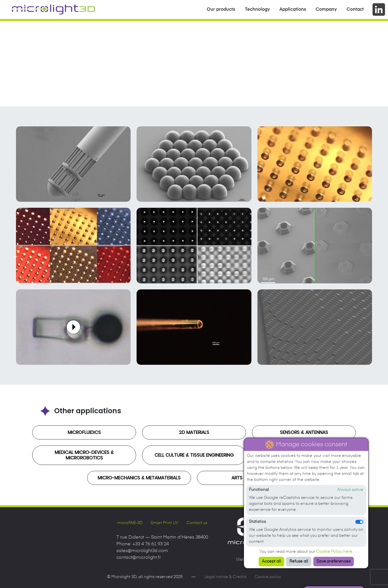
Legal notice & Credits (226, 577)
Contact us (197, 523)
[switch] (359, 522)
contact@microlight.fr (139, 558)
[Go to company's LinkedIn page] (379, 9)
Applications (293, 9)
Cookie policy (268, 577)
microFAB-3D (130, 523)
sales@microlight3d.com (142, 551)
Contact (355, 9)
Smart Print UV (165, 523)
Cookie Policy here (334, 552)
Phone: (143, 544)
